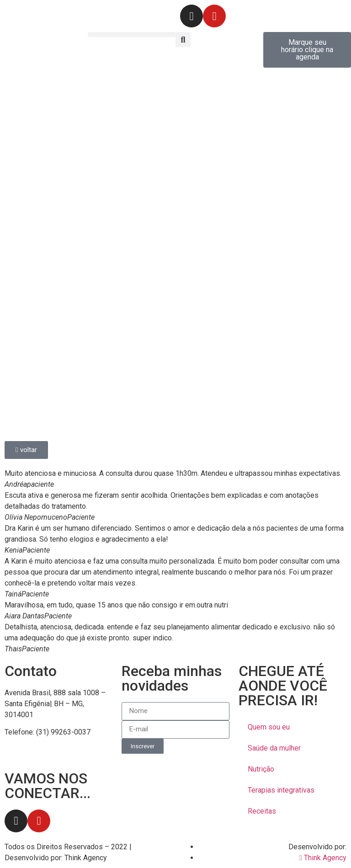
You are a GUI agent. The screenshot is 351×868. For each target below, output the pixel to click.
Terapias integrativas (281, 790)
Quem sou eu (269, 727)
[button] (132, 35)
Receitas (262, 811)
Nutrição (261, 769)
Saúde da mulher (274, 748)
